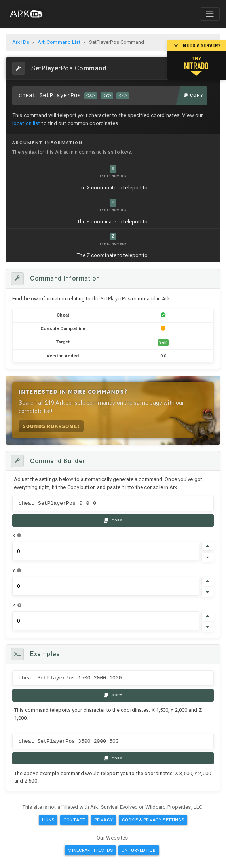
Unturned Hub (139, 850)
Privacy (104, 820)
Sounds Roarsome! (51, 426)
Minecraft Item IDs (90, 850)
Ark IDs (21, 42)
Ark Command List (59, 42)
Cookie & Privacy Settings (153, 820)
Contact (74, 820)
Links (48, 820)
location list (26, 123)
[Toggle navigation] (210, 14)
